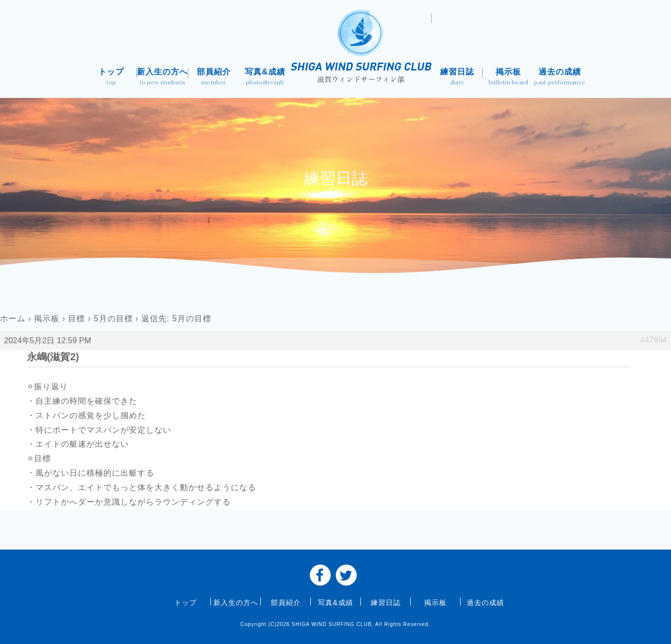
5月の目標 (113, 319)
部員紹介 (214, 78)
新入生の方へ (163, 78)
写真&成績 (265, 78)
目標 (76, 319)
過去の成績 (560, 78)
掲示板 (508, 78)
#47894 (654, 340)
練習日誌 (457, 78)
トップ (112, 78)
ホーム (13, 319)
